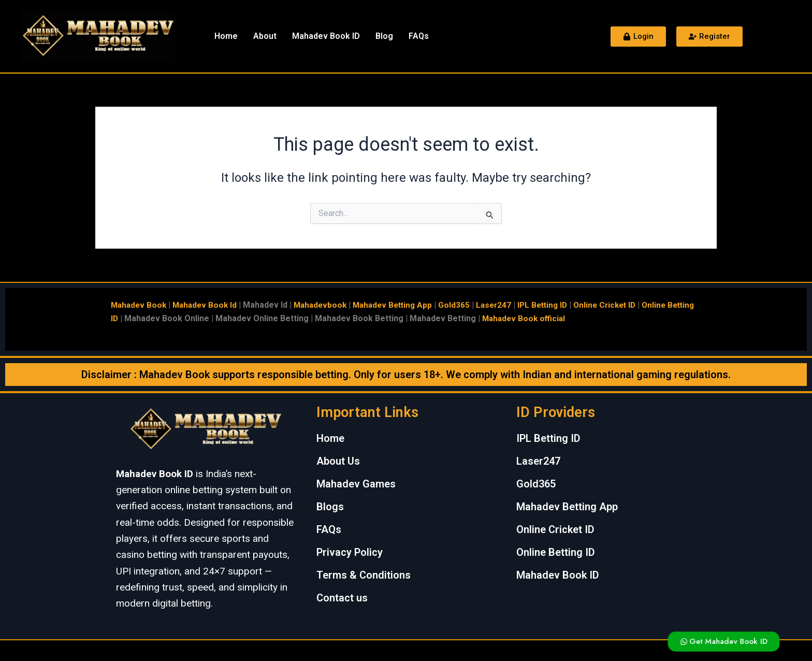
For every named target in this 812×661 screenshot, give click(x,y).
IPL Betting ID (557, 305)
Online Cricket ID (623, 305)
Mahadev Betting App (402, 305)
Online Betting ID (556, 552)
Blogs (330, 507)
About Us (338, 461)
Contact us (342, 598)
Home (226, 36)
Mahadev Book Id (208, 305)
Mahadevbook (327, 305)
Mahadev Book (140, 305)
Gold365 (466, 305)
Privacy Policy (350, 552)
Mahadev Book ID (326, 36)
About (265, 36)
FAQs (419, 36)
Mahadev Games (356, 484)
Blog (384, 36)
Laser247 (506, 305)
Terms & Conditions (364, 575)
